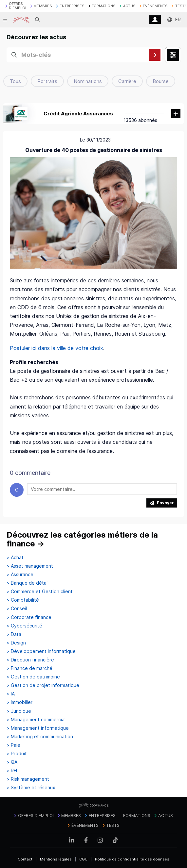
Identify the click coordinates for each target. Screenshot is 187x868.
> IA (11, 694)
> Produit (17, 754)
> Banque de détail (28, 583)
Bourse (161, 81)
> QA (12, 762)
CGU (83, 859)
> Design (16, 643)
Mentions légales (56, 859)
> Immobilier (19, 702)
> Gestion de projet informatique (43, 685)
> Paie (13, 745)
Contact (25, 859)
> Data (14, 634)
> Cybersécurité (24, 626)
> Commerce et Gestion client (40, 592)
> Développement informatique (41, 651)
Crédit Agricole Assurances (78, 114)
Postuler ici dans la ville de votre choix (56, 348)
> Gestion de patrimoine (33, 677)
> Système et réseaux (31, 788)
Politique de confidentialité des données (132, 859)
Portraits (47, 81)
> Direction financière (30, 660)
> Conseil (17, 609)
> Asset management (30, 566)
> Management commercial (36, 720)
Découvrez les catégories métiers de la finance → (82, 539)
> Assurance (20, 575)
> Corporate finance (29, 617)
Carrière (127, 81)
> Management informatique (38, 728)
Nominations (88, 81)
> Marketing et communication (40, 737)
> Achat (15, 558)
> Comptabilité (23, 600)
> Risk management (28, 779)
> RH (12, 771)
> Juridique (19, 711)
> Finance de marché (29, 668)
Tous (15, 81)
